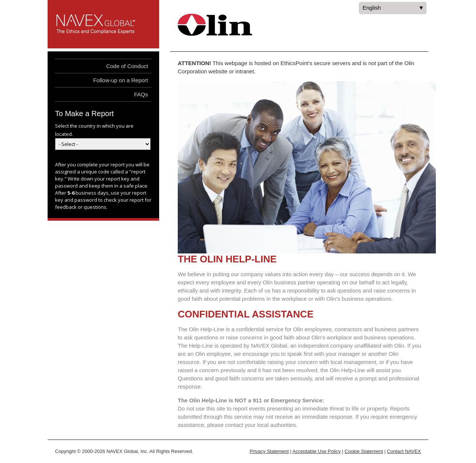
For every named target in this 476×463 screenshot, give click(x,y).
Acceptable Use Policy (317, 451)
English (393, 9)
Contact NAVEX (404, 451)
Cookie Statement (364, 451)
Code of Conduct (127, 66)
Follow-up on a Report (120, 80)
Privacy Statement (269, 451)
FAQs (141, 94)
